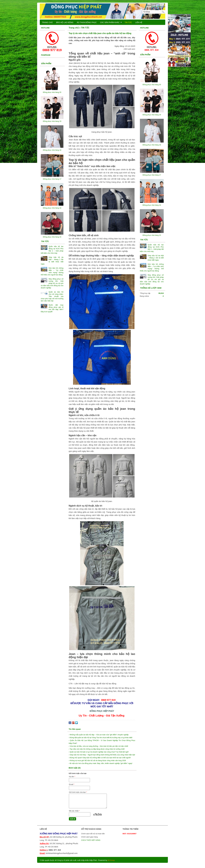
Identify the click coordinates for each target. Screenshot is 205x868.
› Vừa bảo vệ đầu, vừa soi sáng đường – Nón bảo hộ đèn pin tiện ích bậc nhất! (98, 746)
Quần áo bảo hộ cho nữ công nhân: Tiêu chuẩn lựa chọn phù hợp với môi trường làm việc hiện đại (52, 296)
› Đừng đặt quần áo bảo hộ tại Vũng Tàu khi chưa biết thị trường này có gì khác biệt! (100, 738)
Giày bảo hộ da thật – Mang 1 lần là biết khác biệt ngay (156, 258)
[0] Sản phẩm (156, 6)
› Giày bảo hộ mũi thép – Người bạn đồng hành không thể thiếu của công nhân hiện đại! (102, 755)
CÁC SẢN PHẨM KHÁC (111, 22)
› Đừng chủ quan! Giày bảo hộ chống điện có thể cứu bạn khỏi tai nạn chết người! (100, 758)
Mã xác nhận (74, 811)
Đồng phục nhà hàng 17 (152, 175)
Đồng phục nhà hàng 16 (152, 205)
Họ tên (72, 777)
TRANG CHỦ (47, 22)
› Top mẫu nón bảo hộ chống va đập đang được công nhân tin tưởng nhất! (97, 749)
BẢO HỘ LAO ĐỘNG (65, 22)
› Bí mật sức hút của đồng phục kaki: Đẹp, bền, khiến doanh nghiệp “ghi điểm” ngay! (100, 763)
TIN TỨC (128, 22)
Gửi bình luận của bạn (78, 792)
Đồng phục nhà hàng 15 (152, 235)
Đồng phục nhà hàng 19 (152, 115)
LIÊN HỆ (139, 22)
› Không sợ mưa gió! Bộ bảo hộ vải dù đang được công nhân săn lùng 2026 (97, 760)
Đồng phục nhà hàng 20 (152, 85)
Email (72, 784)
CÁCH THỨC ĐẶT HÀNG (91, 840)
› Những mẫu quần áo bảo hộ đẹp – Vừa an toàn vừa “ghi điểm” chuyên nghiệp (99, 735)
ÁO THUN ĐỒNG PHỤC (87, 22)
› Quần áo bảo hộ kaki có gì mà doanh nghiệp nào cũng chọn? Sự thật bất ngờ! (99, 752)
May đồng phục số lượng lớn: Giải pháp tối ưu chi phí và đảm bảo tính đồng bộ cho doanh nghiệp (152, 279)
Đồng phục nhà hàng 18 (152, 145)
